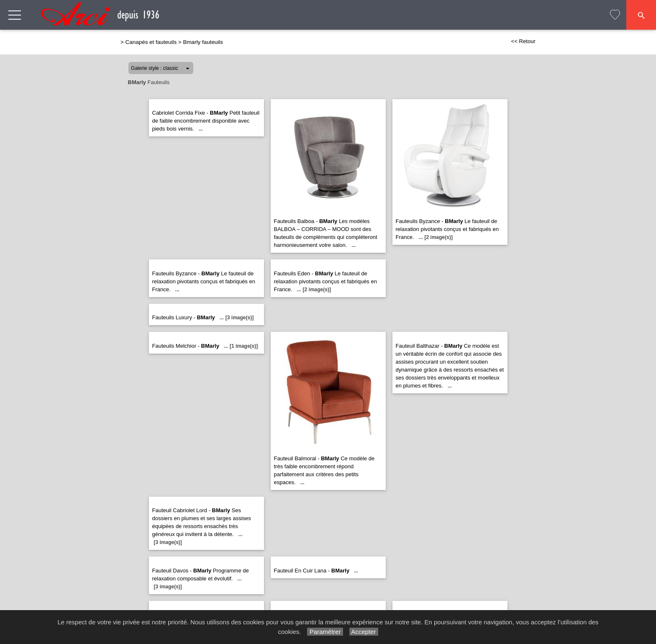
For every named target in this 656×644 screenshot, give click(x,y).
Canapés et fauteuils (151, 42)
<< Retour (523, 41)
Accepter (364, 632)
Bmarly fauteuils (203, 42)
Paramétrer (325, 632)
